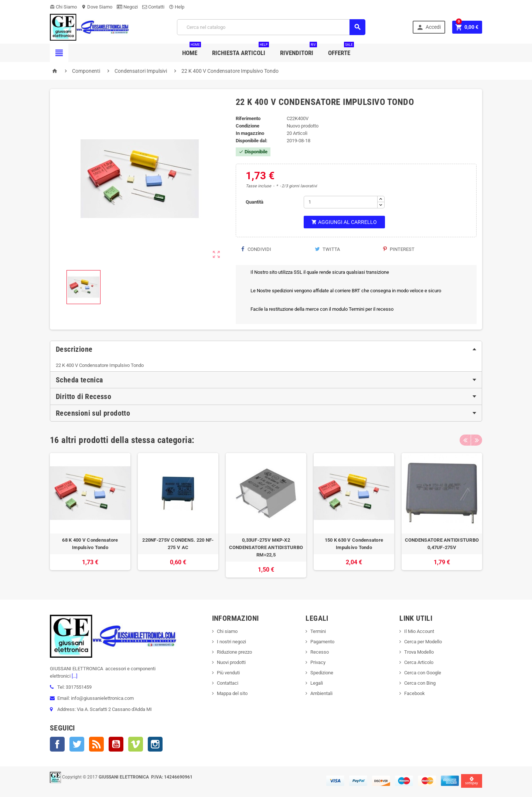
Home (192, 50)
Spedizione (322, 673)
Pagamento (322, 642)
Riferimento (248, 118)
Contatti (153, 7)
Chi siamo (227, 631)
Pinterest (399, 249)
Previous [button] (465, 440)
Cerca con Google (423, 673)
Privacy (318, 662)
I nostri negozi (231, 642)
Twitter (77, 744)
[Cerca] (271, 27)
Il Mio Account (419, 631)
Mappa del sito (232, 693)
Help (177, 7)
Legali (317, 683)
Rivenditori (299, 50)
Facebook (57, 744)
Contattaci (228, 683)
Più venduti (228, 673)
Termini (318, 631)
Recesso (320, 652)
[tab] (266, 349)
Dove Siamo (97, 7)
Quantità (255, 202)
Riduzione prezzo (234, 652)
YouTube (116, 744)
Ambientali (321, 693)
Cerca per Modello (423, 642)
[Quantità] (341, 202)
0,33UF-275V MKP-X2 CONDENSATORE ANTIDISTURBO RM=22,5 (266, 547)
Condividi (256, 249)
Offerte (341, 50)
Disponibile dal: (252, 141)
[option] (90, 515)
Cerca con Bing (420, 683)
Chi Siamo (63, 7)
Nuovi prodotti (231, 662)
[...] (74, 676)
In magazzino (250, 133)
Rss (96, 744)
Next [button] (477, 440)
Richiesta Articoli (241, 50)
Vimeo (136, 744)
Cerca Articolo (419, 662)
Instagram (155, 744)
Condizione (248, 126)
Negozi (127, 7)
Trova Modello (419, 652)
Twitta (327, 249)
